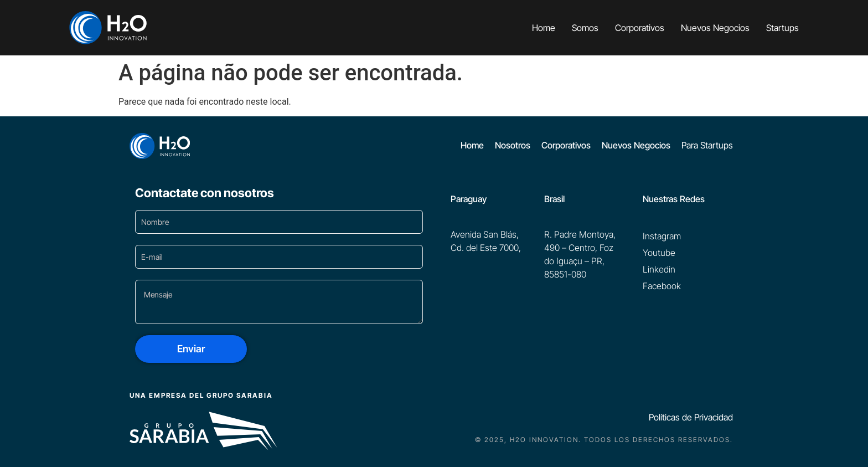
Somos (585, 28)
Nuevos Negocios (715, 28)
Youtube (659, 253)
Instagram (662, 236)
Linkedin (659, 269)
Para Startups (707, 145)
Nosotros (513, 145)
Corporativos (640, 28)
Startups (782, 28)
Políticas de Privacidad (691, 417)
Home (544, 28)
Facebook (662, 286)
